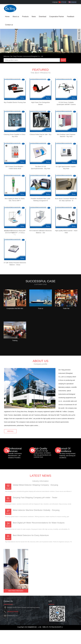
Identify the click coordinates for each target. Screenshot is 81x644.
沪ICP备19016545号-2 (56, 641)
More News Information (16, 605)
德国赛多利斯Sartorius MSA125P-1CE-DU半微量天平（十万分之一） (15, 260)
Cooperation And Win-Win (15, 339)
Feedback (71, 17)
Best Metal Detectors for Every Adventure (32, 569)
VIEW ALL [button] (11, 450)
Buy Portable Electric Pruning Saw (15, 123)
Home (7, 17)
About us (16, 17)
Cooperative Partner (57, 17)
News (34, 17)
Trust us (40, 339)
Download (43, 17)
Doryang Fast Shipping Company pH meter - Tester (36, 532)
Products (25, 17)
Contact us (9, 25)
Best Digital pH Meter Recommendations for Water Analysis (40, 557)
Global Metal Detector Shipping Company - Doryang (36, 519)
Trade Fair (66, 339)
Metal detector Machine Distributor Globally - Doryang (37, 544)
